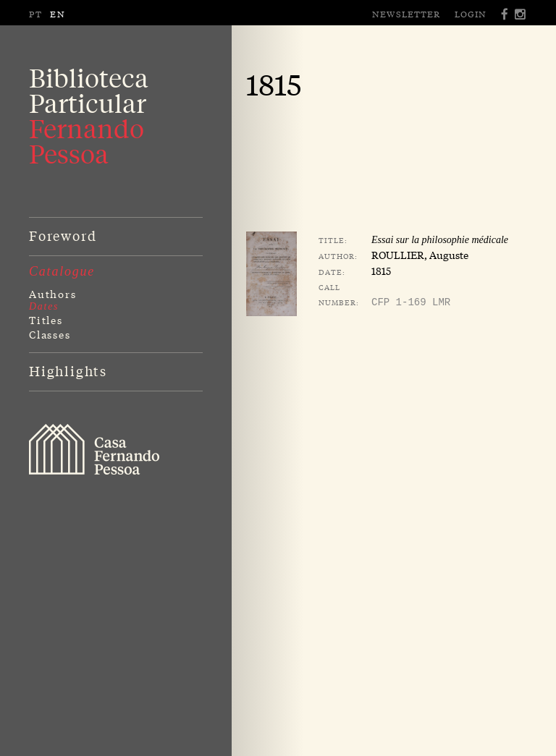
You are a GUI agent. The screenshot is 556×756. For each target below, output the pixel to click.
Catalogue (62, 271)
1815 (381, 271)
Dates (44, 306)
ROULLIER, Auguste (420, 255)
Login (471, 14)
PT (36, 14)
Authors (53, 294)
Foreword (63, 235)
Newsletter (406, 14)
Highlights (68, 370)
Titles (46, 320)
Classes (50, 334)
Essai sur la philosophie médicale (440, 240)
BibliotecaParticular (89, 116)
